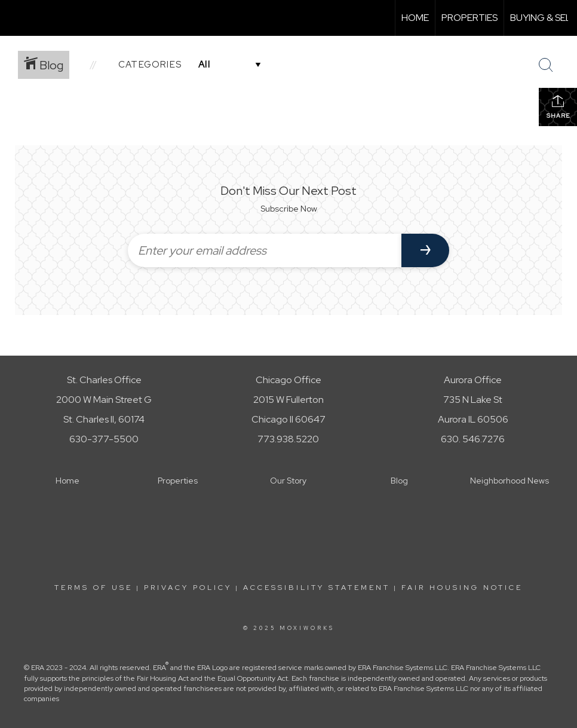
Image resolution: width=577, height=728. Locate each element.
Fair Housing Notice (462, 588)
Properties (469, 18)
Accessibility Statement (317, 588)
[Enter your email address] (265, 250)
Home (415, 18)
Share (558, 107)
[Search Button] (546, 65)
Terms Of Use (93, 588)
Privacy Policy (188, 588)
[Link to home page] (15, 18)
